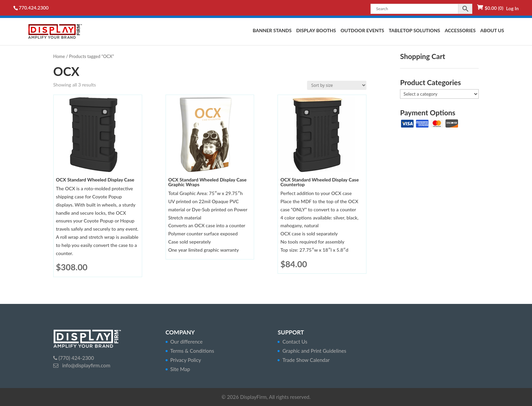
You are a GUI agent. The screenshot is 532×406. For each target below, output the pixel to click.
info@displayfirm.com (85, 365)
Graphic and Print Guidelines (314, 351)
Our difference (187, 342)
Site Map (180, 369)
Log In (512, 8)
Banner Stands (272, 31)
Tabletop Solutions (414, 31)
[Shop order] (337, 85)
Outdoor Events (362, 31)
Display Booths (316, 31)
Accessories (460, 31)
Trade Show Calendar (306, 360)
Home (59, 56)
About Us (492, 31)
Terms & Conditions (192, 351)
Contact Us (295, 342)
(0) (494, 8)
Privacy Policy (186, 360)
